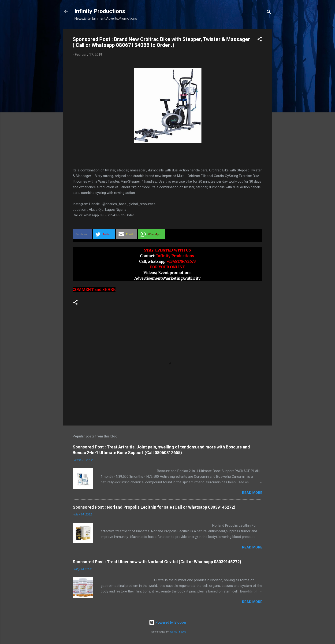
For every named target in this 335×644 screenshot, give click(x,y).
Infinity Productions (100, 11)
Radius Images (178, 632)
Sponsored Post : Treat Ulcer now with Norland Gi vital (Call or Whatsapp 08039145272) (157, 562)
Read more (252, 493)
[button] (260, 40)
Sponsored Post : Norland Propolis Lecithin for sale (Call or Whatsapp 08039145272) (154, 507)
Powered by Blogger (168, 622)
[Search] (269, 13)
